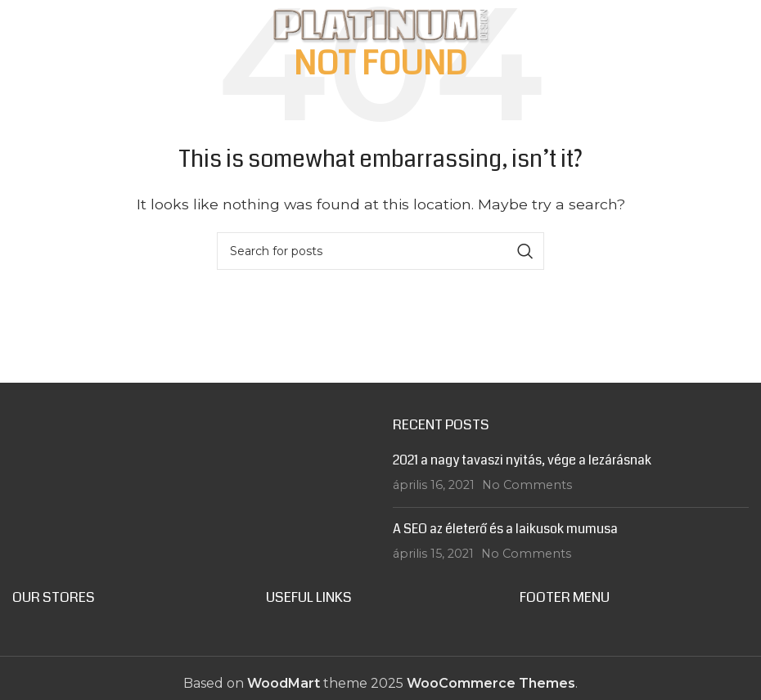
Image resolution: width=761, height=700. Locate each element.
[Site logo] (380, 23)
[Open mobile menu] (42, 25)
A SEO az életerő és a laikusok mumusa (505, 529)
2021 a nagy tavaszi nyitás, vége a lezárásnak (522, 460)
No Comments (527, 485)
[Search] (380, 251)
